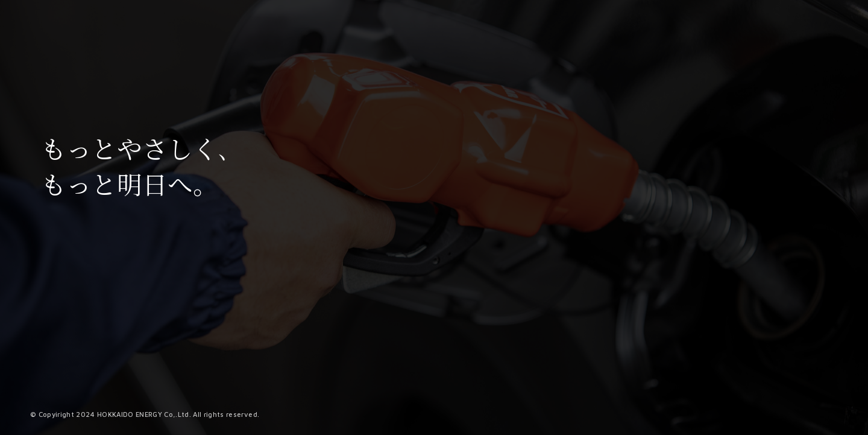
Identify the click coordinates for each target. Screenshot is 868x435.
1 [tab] (525, 427)
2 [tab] (536, 427)
